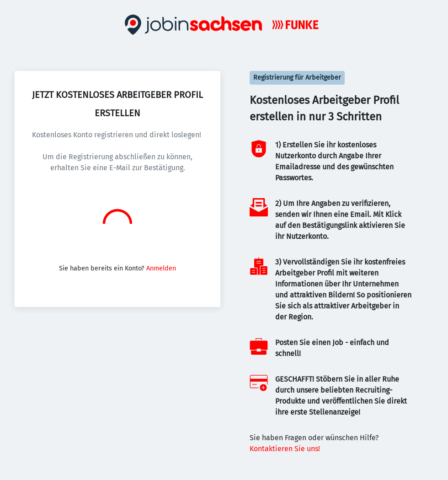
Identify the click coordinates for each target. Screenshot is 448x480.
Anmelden (161, 268)
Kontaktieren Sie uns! (285, 449)
